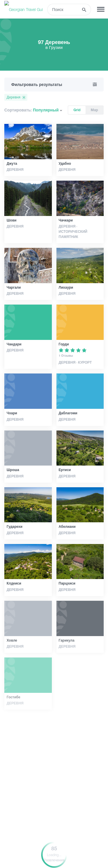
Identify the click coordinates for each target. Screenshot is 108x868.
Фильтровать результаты (54, 85)
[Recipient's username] (65, 10)
